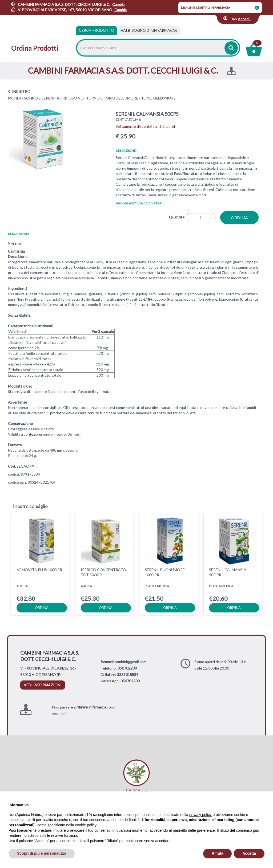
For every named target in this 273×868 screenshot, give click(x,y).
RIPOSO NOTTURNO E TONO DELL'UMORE (100, 98)
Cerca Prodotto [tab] (97, 30)
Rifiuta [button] (218, 853)
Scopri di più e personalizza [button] (42, 853)
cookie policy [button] (86, 825)
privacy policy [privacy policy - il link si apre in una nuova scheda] (200, 815)
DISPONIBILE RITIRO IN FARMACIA (206, 8)
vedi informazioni (43, 685)
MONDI (15, 98)
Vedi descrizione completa (139, 203)
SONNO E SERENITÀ (42, 98)
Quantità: (177, 217)
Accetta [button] (249, 853)
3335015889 (128, 674)
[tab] (149, 30)
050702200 (127, 668)
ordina (239, 218)
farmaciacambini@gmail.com (123, 662)
